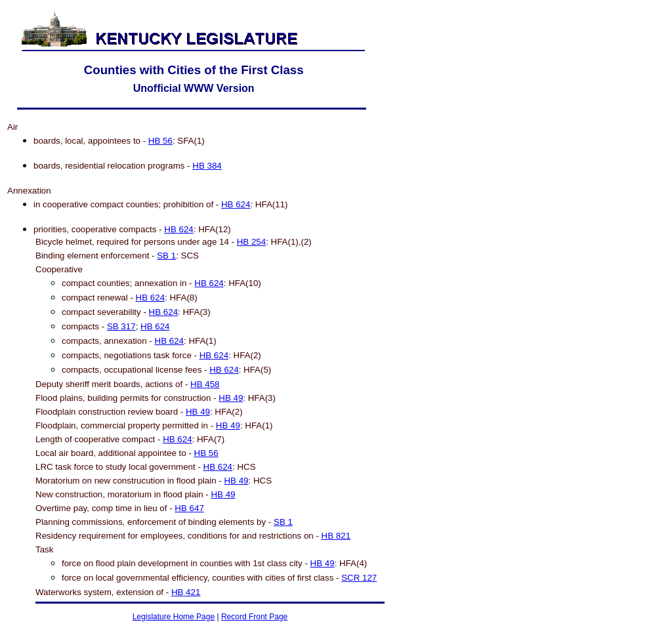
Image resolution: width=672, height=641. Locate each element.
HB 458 (205, 384)
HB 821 (336, 536)
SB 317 (121, 326)
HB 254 (251, 242)
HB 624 (236, 204)
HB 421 (186, 592)
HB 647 (189, 508)
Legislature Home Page (174, 617)
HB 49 (231, 398)
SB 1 (166, 256)
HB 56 (160, 141)
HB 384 (207, 166)
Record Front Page (254, 617)
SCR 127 (359, 578)
